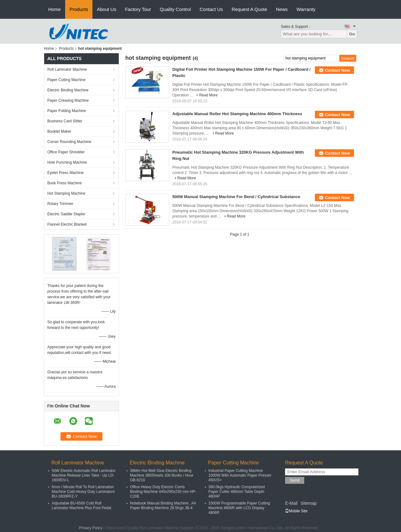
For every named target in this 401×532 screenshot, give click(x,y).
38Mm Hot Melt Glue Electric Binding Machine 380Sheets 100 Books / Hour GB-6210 (162, 475)
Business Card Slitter (65, 121)
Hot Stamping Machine (66, 193)
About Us (107, 9)
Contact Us (211, 9)
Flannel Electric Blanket (67, 224)
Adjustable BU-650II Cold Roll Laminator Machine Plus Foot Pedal (81, 506)
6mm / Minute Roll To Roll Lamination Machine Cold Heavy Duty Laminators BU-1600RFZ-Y (83, 492)
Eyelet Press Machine (65, 173)
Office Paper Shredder (66, 152)
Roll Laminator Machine (67, 69)
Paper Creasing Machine (68, 100)
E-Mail (291, 503)
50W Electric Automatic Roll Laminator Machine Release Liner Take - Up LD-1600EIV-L (84, 475)
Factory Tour (138, 9)
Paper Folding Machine (67, 111)
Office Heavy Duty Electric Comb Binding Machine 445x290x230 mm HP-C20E (163, 492)
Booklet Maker (59, 131)
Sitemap (308, 503)
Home (55, 9)
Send (295, 480)
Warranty (306, 9)
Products (79, 9)
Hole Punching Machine (67, 162)
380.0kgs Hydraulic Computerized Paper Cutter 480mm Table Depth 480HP (237, 492)
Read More (208, 95)
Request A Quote (249, 9)
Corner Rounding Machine (69, 142)
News (282, 9)
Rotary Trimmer (60, 204)
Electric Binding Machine (68, 90)
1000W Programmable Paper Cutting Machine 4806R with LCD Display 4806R (239, 508)
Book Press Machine (65, 183)
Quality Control (175, 9)
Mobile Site (296, 511)
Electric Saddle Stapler (66, 214)
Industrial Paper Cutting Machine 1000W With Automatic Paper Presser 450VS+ (240, 475)
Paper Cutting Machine (66, 80)
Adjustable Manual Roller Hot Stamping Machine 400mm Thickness (237, 114)
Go (352, 34)
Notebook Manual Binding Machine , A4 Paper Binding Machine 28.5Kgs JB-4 (163, 506)
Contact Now (338, 70)
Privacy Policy (91, 528)
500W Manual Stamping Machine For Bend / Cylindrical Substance (236, 197)
